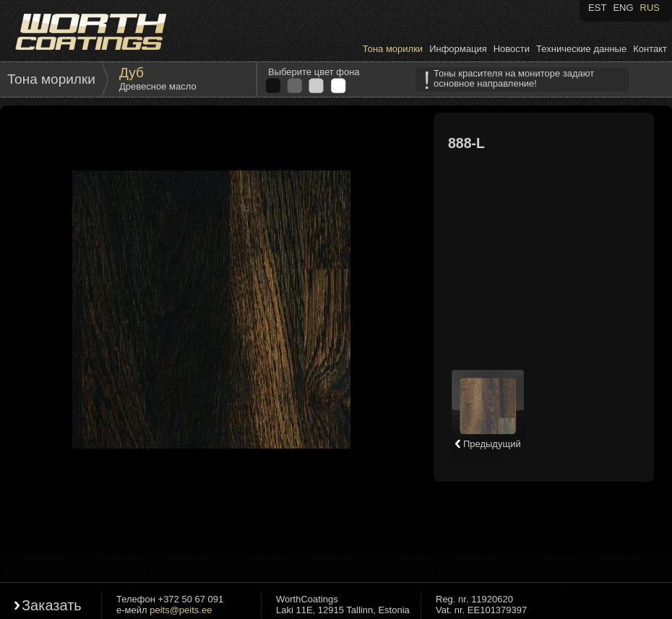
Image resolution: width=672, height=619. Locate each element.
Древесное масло (158, 86)
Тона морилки (393, 49)
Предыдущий (487, 444)
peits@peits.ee (181, 610)
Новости (512, 49)
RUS (650, 8)
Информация (458, 49)
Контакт (650, 49)
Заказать (52, 605)
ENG (623, 8)
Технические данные (581, 49)
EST (597, 8)
